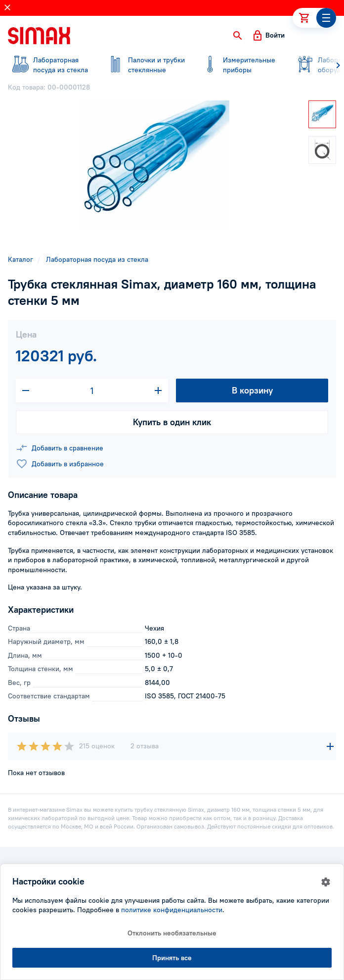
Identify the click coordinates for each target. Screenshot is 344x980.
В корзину (252, 390)
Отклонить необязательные (172, 933)
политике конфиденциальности (172, 910)
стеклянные (144, 65)
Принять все (172, 958)
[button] (238, 36)
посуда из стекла (49, 65)
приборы (239, 65)
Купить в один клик (172, 422)
